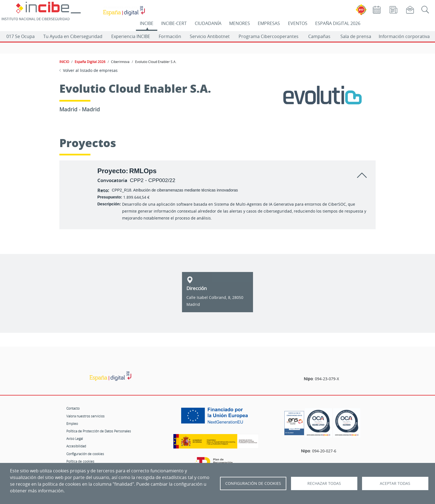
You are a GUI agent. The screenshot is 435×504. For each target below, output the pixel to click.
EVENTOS (298, 23)
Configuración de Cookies (253, 483)
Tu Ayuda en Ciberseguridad (73, 36)
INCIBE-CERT (174, 23)
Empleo (72, 424)
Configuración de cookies (85, 454)
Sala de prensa (356, 36)
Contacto (73, 408)
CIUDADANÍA (208, 23)
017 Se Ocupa (21, 36)
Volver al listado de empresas (90, 70)
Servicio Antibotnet (210, 36)
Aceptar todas (395, 483)
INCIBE (147, 23)
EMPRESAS (269, 23)
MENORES (240, 23)
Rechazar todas (324, 483)
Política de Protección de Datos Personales (99, 431)
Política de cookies (80, 461)
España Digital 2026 (90, 62)
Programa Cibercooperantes (269, 36)
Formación (170, 36)
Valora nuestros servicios (85, 416)
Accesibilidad (76, 446)
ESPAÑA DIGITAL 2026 (338, 23)
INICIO (64, 62)
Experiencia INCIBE (131, 36)
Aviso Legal (75, 439)
